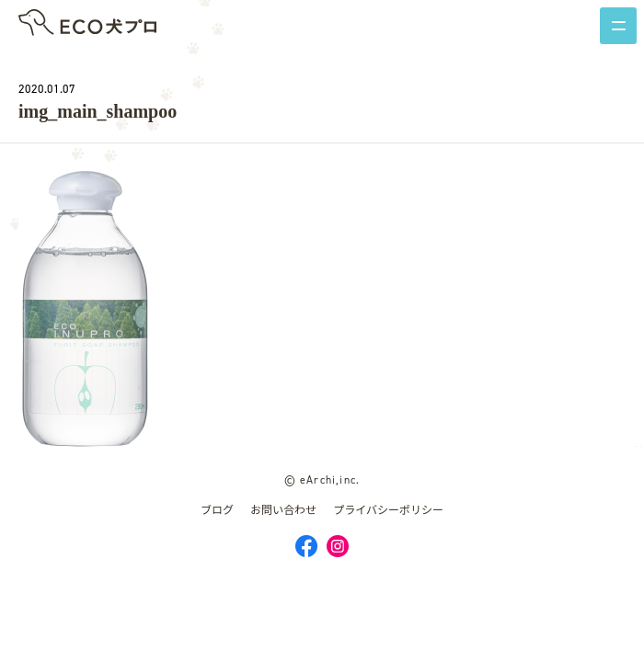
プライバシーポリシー (388, 510)
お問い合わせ (283, 510)
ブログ (217, 510)
